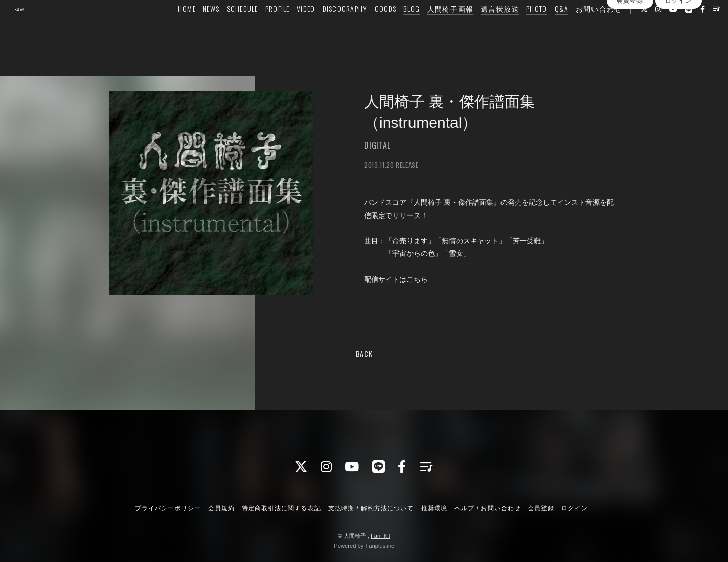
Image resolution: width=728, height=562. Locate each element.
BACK (364, 353)
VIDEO (287, 29)
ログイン (678, 47)
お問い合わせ (579, 29)
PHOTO (517, 29)
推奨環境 (434, 508)
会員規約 (221, 508)
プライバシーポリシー (168, 508)
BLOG (392, 29)
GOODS (366, 29)
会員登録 (630, 47)
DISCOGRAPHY (325, 29)
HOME (168, 29)
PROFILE (258, 29)
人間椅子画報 (431, 29)
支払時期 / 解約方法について (371, 508)
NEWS (192, 29)
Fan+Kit (380, 536)
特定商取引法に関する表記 (281, 508)
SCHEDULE (223, 29)
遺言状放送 (480, 29)
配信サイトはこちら (396, 279)
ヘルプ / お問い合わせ (487, 508)
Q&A (542, 29)
